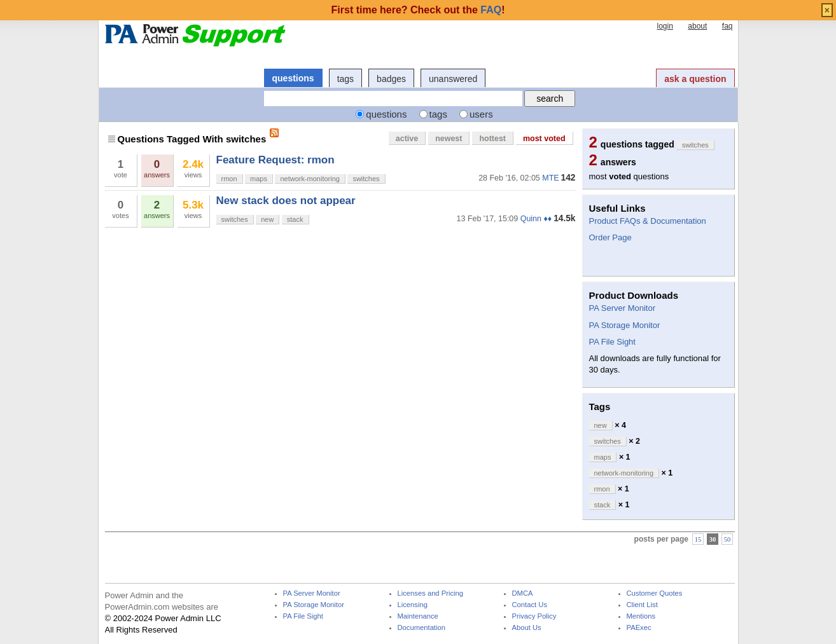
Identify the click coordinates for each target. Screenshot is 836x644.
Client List (642, 605)
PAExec (639, 628)
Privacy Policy (534, 616)
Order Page (610, 237)
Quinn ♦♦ (536, 219)
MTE (550, 178)
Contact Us (530, 605)
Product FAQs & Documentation (648, 221)
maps (259, 179)
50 (728, 539)
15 (698, 539)
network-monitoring (310, 179)
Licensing (413, 605)
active (407, 139)
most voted (544, 139)
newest (449, 139)
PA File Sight (612, 342)
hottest (492, 139)
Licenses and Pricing (431, 593)
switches (366, 179)
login (665, 26)
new (267, 219)
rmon (229, 179)
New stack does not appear (286, 201)
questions (293, 78)
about (697, 26)
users (481, 114)
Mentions (641, 616)
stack (295, 219)
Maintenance (418, 616)
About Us (527, 628)
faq (728, 26)
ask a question (695, 79)
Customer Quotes (655, 593)
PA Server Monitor (623, 308)
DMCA (523, 593)
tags (345, 79)
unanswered (453, 79)
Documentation (421, 628)
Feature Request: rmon (275, 160)
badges (391, 79)
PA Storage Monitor (625, 325)
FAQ (491, 10)
